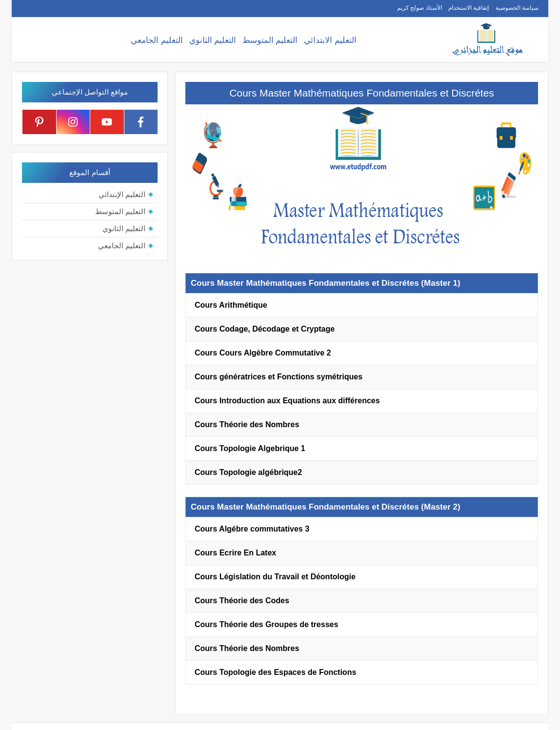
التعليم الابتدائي (330, 40)
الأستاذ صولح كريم (420, 8)
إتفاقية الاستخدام (469, 8)
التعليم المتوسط (270, 40)
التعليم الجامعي (157, 40)
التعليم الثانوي (213, 40)
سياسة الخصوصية (517, 8)
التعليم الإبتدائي (122, 194)
